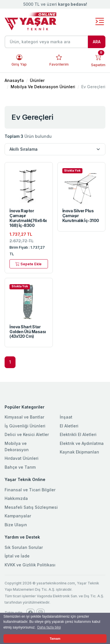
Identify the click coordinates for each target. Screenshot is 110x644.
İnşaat (66, 417)
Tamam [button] (55, 639)
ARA (97, 42)
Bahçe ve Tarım (20, 467)
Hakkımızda (16, 498)
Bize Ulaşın (16, 525)
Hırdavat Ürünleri (22, 458)
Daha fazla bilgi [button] (49, 627)
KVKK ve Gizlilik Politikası (30, 565)
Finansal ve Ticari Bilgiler (30, 490)
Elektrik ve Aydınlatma (82, 443)
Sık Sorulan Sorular (24, 547)
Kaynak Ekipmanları (79, 452)
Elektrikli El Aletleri (78, 434)
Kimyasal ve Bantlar (24, 417)
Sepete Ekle (29, 264)
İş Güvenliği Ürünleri (25, 426)
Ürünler (37, 80)
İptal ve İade (17, 556)
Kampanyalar (18, 516)
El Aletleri (69, 426)
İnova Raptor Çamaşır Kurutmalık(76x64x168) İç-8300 (28, 218)
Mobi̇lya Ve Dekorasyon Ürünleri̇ (43, 87)
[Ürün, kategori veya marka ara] (46, 42)
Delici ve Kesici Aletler (27, 434)
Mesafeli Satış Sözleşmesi (31, 507)
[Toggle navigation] (100, 22)
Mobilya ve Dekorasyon (17, 446)
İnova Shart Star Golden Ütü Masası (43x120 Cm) (28, 332)
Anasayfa (14, 80)
